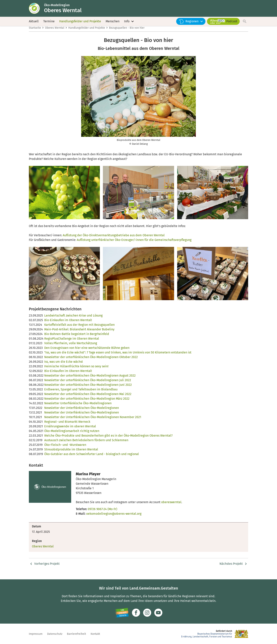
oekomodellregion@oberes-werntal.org (114, 518)
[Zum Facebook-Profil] (136, 613)
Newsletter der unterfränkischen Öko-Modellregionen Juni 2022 (88, 389)
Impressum (36, 634)
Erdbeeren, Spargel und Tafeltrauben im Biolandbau (81, 393)
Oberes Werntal (55, 32)
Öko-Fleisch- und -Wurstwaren (65, 449)
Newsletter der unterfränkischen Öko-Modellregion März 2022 (87, 403)
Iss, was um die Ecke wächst (64, 366)
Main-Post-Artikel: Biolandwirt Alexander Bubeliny (79, 333)
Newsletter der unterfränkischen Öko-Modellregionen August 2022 (90, 380)
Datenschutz (55, 634)
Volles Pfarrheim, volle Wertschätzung (71, 347)
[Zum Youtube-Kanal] (158, 613)
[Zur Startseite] (37, 9)
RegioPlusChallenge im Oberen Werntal (72, 343)
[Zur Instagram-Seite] (147, 613)
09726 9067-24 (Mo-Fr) (102, 513)
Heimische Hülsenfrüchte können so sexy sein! (76, 370)
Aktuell (34, 23)
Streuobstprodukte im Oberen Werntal (71, 453)
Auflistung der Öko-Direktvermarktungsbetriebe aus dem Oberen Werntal (114, 239)
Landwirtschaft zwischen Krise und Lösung (73, 319)
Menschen (113, 23)
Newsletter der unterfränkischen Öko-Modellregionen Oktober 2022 (91, 361)
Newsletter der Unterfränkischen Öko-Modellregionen (82, 412)
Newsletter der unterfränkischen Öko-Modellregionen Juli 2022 (88, 384)
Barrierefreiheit (76, 634)
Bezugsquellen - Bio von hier (127, 32)
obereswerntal (171, 506)
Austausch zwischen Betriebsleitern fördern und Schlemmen (86, 444)
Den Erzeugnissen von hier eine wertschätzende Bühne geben (87, 352)
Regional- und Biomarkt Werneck (67, 426)
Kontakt (95, 634)
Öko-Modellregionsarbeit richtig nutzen (72, 435)
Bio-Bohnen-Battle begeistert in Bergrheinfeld (77, 338)
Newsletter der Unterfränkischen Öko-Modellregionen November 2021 (93, 421)
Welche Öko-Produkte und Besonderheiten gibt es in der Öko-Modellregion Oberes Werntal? (108, 440)
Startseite (35, 32)
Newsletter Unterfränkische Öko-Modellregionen (78, 407)
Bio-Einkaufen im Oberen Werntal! (68, 324)
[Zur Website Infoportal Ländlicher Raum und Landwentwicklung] (122, 613)
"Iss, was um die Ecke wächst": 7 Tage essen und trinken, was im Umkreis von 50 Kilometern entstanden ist (118, 356)
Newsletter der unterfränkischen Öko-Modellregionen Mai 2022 (88, 398)
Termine (49, 23)
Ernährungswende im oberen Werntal (70, 430)
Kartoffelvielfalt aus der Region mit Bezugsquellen (79, 329)
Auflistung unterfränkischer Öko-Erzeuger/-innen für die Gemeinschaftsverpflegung (134, 244)
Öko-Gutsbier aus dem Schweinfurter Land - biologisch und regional (92, 458)
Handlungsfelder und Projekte (80, 23)
